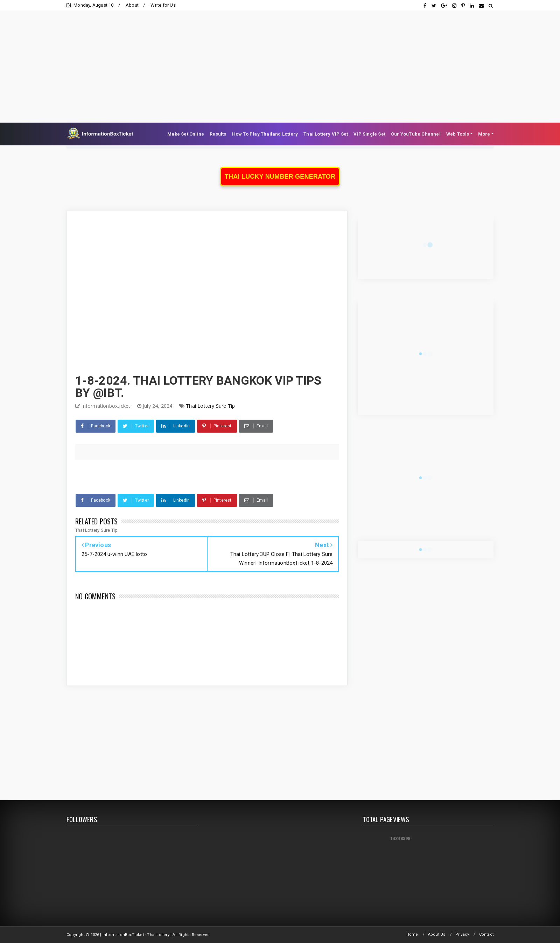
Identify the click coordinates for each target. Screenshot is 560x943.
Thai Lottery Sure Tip (210, 406)
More (484, 134)
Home (412, 934)
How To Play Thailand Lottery (265, 134)
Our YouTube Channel (416, 134)
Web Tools (458, 134)
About (132, 5)
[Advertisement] (280, 60)
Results (218, 134)
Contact (486, 934)
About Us (437, 934)
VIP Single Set (369, 134)
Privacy (462, 934)
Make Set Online (186, 134)
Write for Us (163, 5)
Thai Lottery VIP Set (326, 134)
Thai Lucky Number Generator (280, 177)
